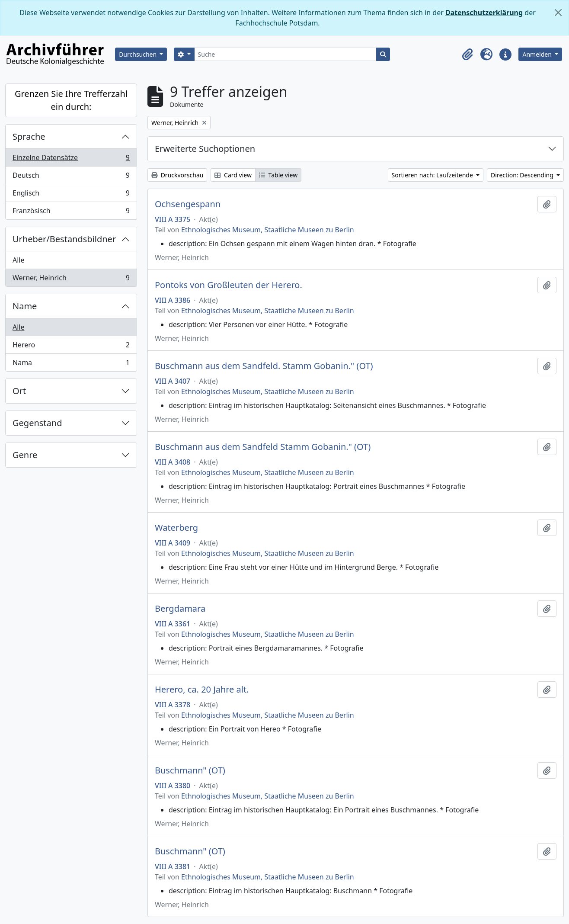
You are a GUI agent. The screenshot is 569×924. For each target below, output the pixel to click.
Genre (25, 455)
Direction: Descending (523, 175)
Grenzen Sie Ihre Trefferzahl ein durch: (71, 100)
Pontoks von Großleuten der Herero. (229, 285)
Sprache (29, 136)
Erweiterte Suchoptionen (205, 149)
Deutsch (71, 177)
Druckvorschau (177, 175)
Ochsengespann (188, 204)
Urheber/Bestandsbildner (64, 239)
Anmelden (538, 54)
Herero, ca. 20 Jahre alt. (202, 690)
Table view (278, 175)
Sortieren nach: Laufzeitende (433, 175)
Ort (19, 391)
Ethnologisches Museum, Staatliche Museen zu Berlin (268, 230)
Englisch (71, 195)
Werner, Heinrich (71, 279)
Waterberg (176, 528)
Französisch (71, 212)
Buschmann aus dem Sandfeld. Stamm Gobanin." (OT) (264, 366)
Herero (71, 347)
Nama (71, 364)
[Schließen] (558, 13)
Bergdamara (180, 609)
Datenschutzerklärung (484, 13)
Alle (19, 260)
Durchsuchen (139, 54)
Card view (233, 175)
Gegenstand (37, 423)
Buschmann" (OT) (190, 770)
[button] (467, 55)
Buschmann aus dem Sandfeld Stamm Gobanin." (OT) (263, 447)
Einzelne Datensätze (71, 159)
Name (25, 306)
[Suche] (286, 54)
